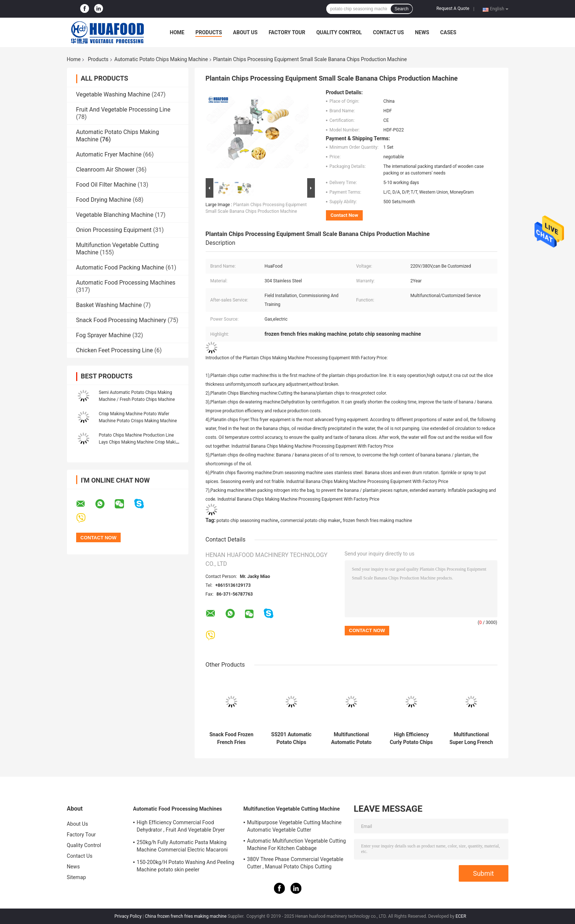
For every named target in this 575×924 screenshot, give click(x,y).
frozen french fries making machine (377, 521)
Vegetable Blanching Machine (115, 215)
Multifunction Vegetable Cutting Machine (292, 809)
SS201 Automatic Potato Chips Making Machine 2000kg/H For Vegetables (291, 738)
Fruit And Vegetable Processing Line (123, 110)
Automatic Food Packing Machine (120, 267)
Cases (448, 32)
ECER (461, 916)
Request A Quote (453, 8)
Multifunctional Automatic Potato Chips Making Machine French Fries (351, 738)
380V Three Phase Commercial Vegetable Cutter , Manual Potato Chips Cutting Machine (295, 864)
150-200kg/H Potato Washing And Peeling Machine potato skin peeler (186, 866)
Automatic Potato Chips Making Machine (161, 59)
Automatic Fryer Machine (109, 154)
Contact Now (345, 215)
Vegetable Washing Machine (113, 94)
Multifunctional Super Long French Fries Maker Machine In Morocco (471, 738)
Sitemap (77, 877)
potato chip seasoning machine (247, 521)
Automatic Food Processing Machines (126, 283)
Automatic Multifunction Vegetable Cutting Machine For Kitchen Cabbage (297, 844)
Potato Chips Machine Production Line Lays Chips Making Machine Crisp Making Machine (140, 442)
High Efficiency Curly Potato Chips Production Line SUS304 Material (411, 738)
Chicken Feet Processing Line (115, 350)
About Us (245, 32)
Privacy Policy (128, 916)
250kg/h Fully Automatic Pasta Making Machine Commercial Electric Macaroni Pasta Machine (182, 847)
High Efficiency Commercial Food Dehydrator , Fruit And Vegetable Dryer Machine (181, 827)
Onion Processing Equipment (114, 230)
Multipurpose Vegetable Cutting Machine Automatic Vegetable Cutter (294, 826)
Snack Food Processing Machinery (121, 320)
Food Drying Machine (104, 200)
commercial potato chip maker (310, 521)
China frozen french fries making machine (186, 916)
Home (177, 32)
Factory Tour (287, 32)
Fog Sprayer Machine (104, 335)
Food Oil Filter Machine (106, 185)
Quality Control (339, 32)
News (422, 32)
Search (401, 9)
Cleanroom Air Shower (105, 170)
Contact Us (388, 32)
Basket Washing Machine (109, 305)
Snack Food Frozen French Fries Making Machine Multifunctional (231, 738)
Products (209, 32)
